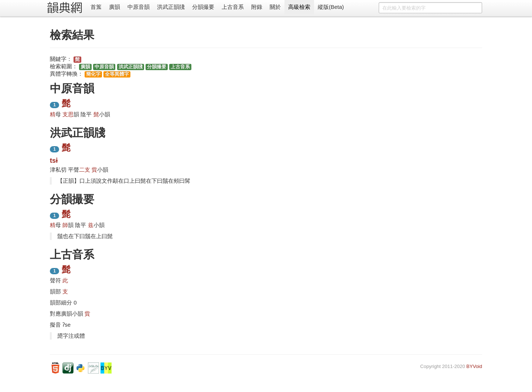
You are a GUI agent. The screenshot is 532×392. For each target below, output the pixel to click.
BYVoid (474, 366)
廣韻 (115, 7)
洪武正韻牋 (171, 7)
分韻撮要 (203, 7)
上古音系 (233, 7)
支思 (68, 114)
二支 (85, 170)
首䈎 (96, 7)
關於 (275, 7)
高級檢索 (299, 7)
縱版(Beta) (331, 7)
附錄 (257, 7)
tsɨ (54, 161)
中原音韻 (139, 7)
